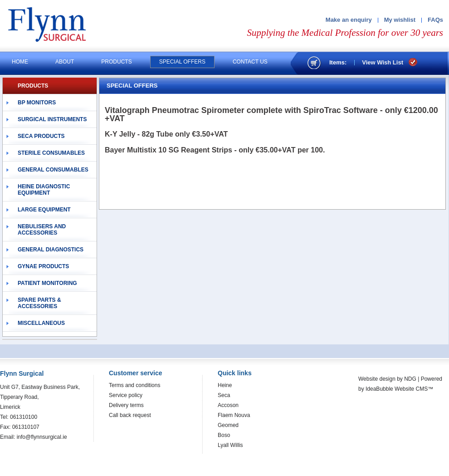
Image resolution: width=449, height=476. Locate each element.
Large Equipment (44, 210)
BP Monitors (37, 103)
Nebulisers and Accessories (42, 230)
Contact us (250, 62)
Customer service (136, 373)
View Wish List (383, 62)
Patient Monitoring (47, 283)
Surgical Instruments (52, 119)
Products (116, 62)
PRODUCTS (33, 86)
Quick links (235, 373)
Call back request (130, 415)
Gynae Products (43, 266)
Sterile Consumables (51, 153)
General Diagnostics (51, 250)
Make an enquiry (349, 20)
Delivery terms (126, 405)
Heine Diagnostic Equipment (44, 190)
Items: (338, 62)
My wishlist (400, 20)
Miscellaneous (41, 323)
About (65, 62)
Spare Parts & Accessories (39, 303)
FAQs (435, 20)
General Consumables (53, 170)
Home (20, 62)
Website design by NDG (387, 379)
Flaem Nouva (234, 415)
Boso (224, 435)
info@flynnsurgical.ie (42, 437)
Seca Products (41, 136)
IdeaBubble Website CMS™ (399, 389)
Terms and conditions (134, 385)
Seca (224, 395)
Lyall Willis (230, 445)
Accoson (228, 405)
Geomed (228, 425)
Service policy (126, 395)
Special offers (182, 62)
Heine (225, 385)
